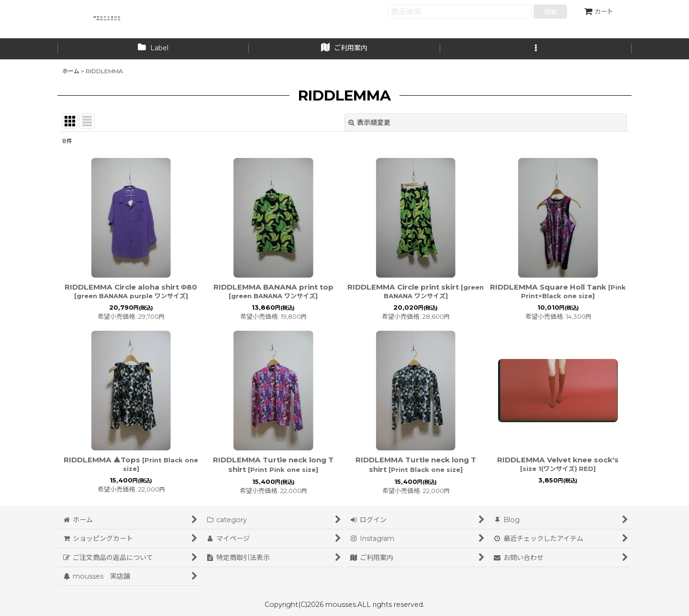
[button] (536, 49)
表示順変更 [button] (369, 123)
